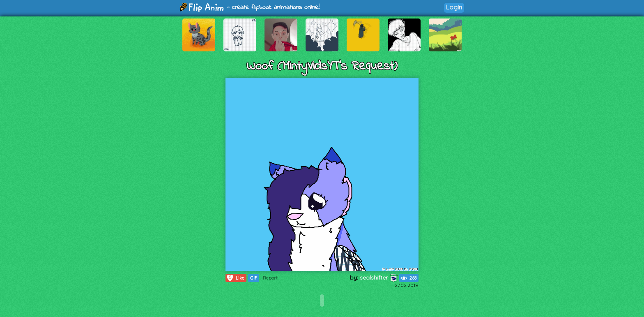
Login (454, 7)
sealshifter (379, 278)
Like (235, 278)
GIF (254, 278)
